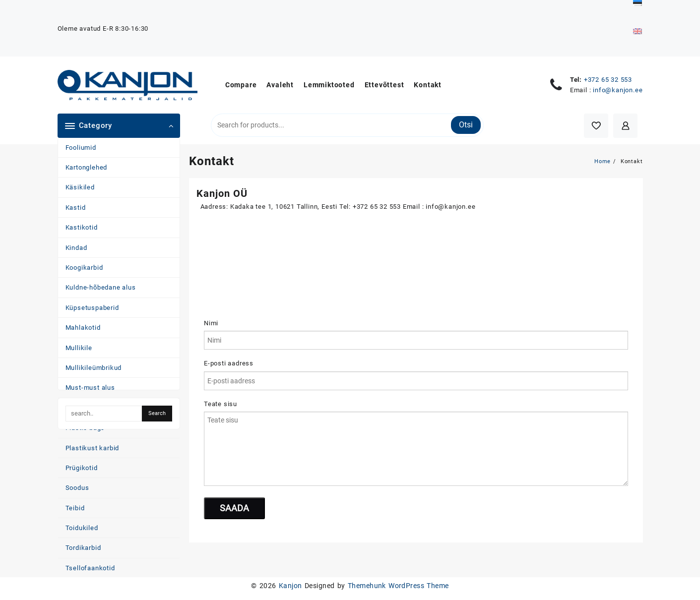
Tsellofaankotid (90, 568)
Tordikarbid (83, 548)
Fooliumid (81, 148)
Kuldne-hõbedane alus (101, 287)
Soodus (77, 488)
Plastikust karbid (93, 448)
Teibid (75, 508)
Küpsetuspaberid (92, 308)
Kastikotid (82, 227)
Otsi (466, 125)
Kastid (76, 208)
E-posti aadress (229, 363)
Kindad (76, 248)
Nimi (211, 323)
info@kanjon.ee (618, 90)
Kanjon (290, 586)
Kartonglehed (87, 167)
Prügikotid (82, 468)
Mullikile (79, 348)
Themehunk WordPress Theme (398, 586)
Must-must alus (90, 388)
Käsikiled (80, 187)
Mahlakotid (83, 328)
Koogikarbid (84, 268)
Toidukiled (82, 528)
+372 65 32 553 (608, 80)
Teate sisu (221, 404)
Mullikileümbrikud (94, 368)
